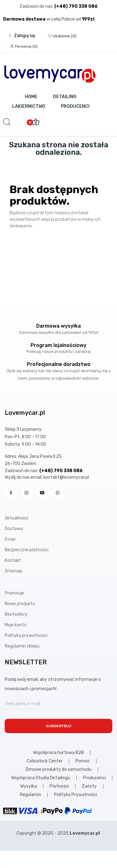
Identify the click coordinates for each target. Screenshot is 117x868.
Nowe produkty (20, 604)
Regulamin (31, 795)
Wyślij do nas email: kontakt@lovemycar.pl (47, 477)
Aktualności (17, 518)
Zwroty (89, 786)
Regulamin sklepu (22, 646)
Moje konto (16, 625)
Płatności (59, 786)
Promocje (14, 593)
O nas (10, 539)
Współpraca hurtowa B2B (58, 753)
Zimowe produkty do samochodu (58, 770)
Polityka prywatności (26, 636)
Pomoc (83, 761)
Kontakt (13, 560)
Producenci (94, 778)
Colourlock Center (45, 761)
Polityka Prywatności (76, 795)
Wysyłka (29, 786)
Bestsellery (16, 614)
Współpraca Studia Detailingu (41, 778)
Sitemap (13, 571)
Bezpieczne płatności (27, 550)
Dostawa (14, 529)
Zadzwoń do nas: (37, 6)
